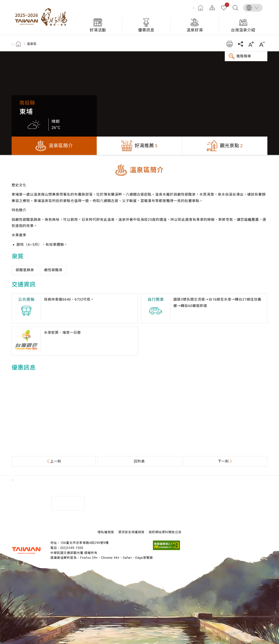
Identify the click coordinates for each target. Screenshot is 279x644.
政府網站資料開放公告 (165, 532)
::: (194, 8)
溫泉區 (32, 44)
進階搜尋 (244, 56)
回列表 (139, 461)
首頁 (201, 8)
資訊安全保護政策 (131, 532)
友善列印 (229, 44)
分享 (240, 44)
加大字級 (251, 44)
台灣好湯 (43, 17)
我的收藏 (226, 5)
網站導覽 (212, 8)
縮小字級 (262, 44)
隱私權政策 (106, 532)
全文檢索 (235, 8)
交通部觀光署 (26, 550)
